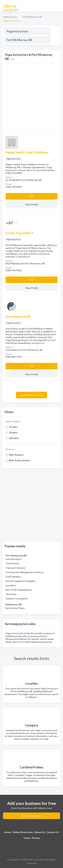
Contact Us (53, 832)
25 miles (13, 427)
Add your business (32, 816)
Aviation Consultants (17, 598)
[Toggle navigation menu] (58, 6)
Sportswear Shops (15, 608)
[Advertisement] (32, 505)
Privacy (36, 838)
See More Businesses (32, 395)
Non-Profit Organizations (19, 590)
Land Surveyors (14, 559)
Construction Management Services (25, 572)
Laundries (11, 585)
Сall (32, 196)
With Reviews (16, 455)
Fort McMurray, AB (32, 17)
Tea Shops (11, 594)
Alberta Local (10, 17)
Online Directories (23, 832)
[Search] (55, 40)
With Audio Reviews (20, 460)
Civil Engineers (13, 577)
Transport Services (16, 568)
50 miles (13, 432)
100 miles (14, 438)
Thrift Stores (12, 563)
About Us (40, 832)
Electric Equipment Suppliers (21, 581)
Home (8, 832)
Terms (27, 838)
